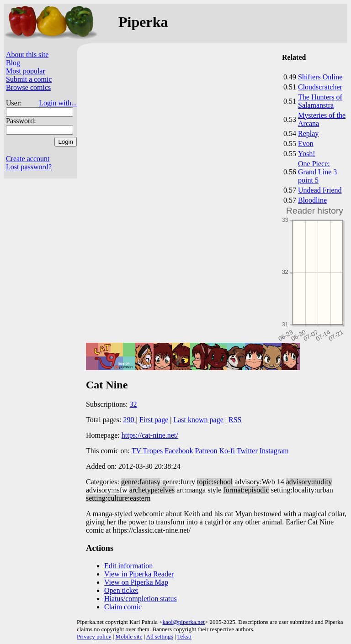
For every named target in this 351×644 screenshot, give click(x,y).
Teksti (185, 636)
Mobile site (129, 636)
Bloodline (312, 200)
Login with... (58, 103)
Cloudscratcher (320, 87)
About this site (27, 55)
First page (154, 420)
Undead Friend (320, 190)
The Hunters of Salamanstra (320, 101)
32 (133, 404)
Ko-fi (227, 451)
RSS (235, 420)
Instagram (274, 451)
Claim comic (123, 607)
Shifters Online (320, 77)
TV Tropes (147, 451)
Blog (13, 63)
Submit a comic (29, 79)
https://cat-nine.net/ (150, 435)
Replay (308, 134)
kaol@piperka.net (183, 622)
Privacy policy (94, 636)
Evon (306, 144)
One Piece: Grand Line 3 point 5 (317, 172)
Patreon (206, 451)
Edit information (128, 566)
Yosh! (307, 154)
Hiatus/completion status (141, 599)
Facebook (179, 451)
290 (130, 420)
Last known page (198, 420)
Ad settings (160, 636)
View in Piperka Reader (139, 574)
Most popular (26, 71)
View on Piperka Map (136, 582)
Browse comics (28, 87)
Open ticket (121, 590)
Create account (28, 159)
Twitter (247, 451)
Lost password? (29, 167)
